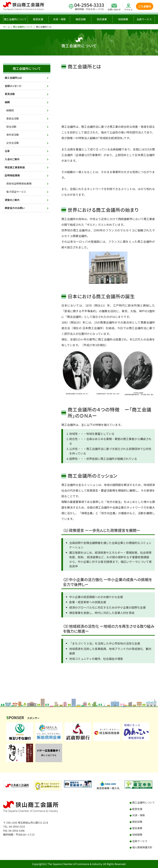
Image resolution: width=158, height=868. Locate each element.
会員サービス (144, 19)
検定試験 (81, 19)
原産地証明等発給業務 (19, 183)
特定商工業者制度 (15, 167)
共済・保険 (59, 19)
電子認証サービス (16, 192)
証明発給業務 (12, 175)
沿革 (7, 151)
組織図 (10, 110)
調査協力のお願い (15, 208)
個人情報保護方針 (142, 847)
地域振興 (123, 19)
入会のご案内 (12, 159)
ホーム (6, 27)
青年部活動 (13, 135)
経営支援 (38, 19)
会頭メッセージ (13, 86)
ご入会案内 (145, 6)
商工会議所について (15, 19)
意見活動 (10, 94)
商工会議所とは (13, 78)
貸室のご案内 (12, 200)
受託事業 (102, 19)
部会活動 (11, 127)
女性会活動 (13, 143)
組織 (7, 102)
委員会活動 (13, 118)
